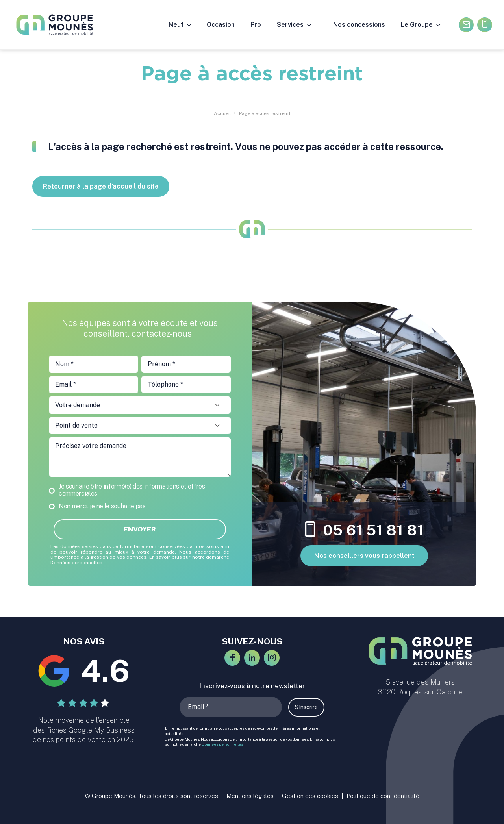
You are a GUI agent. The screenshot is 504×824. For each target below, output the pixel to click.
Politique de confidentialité (383, 796)
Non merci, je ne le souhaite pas (102, 506)
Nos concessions (359, 25)
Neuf (176, 25)
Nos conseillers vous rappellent (364, 556)
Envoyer (140, 529)
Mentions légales (250, 796)
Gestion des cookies (310, 796)
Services (290, 25)
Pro (256, 25)
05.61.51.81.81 (485, 25)
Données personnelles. (223, 744)
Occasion (221, 25)
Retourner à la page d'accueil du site (101, 186)
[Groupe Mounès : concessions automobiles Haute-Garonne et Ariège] (60, 25)
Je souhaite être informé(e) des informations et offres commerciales (132, 490)
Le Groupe (417, 25)
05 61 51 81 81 (364, 530)
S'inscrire (306, 707)
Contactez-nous (466, 25)
